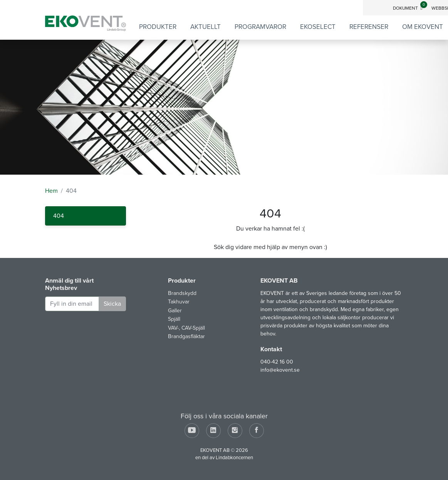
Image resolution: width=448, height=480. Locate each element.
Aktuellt (206, 27)
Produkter (158, 27)
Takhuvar (179, 302)
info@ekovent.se (280, 370)
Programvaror (260, 27)
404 (59, 216)
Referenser (369, 27)
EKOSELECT (318, 27)
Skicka (112, 304)
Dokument (410, 8)
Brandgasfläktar (186, 336)
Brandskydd (182, 293)
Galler (175, 311)
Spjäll (174, 319)
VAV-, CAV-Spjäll (186, 328)
